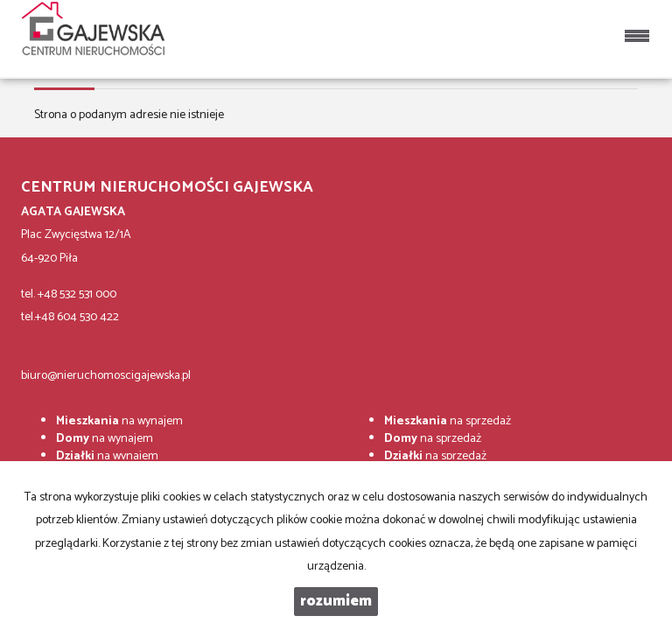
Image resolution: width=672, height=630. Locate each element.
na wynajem (119, 421)
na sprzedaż (448, 421)
